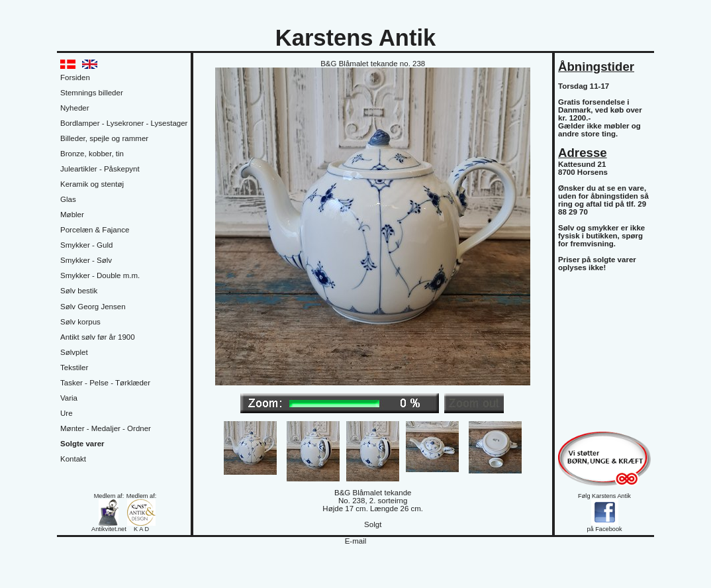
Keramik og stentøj (92, 184)
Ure (67, 413)
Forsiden (75, 77)
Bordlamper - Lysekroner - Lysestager (124, 123)
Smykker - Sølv (86, 260)
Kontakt (73, 459)
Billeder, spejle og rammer (104, 138)
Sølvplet (74, 352)
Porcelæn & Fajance (95, 230)
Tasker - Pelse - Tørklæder (105, 383)
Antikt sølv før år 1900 (98, 337)
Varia (69, 398)
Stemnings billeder (92, 93)
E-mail (356, 541)
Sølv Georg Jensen (93, 307)
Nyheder (75, 108)
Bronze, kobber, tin (92, 154)
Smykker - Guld (86, 245)
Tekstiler (74, 367)
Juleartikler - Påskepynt (100, 169)
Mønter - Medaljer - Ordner (106, 428)
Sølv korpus (80, 322)
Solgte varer (82, 444)
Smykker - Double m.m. (100, 275)
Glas (68, 199)
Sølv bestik (79, 291)
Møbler (72, 215)
